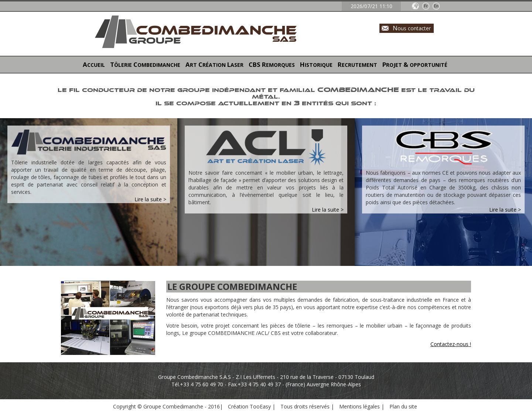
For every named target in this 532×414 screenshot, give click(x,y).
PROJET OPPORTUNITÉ (415, 64)
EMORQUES (272, 64)
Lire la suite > (150, 199)
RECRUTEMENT (357, 64)
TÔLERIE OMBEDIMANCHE (145, 64)
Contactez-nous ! (451, 344)
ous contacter (412, 28)
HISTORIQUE (316, 64)
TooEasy (260, 406)
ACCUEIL (94, 64)
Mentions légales (360, 406)
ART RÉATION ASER (214, 64)
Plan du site (403, 406)
